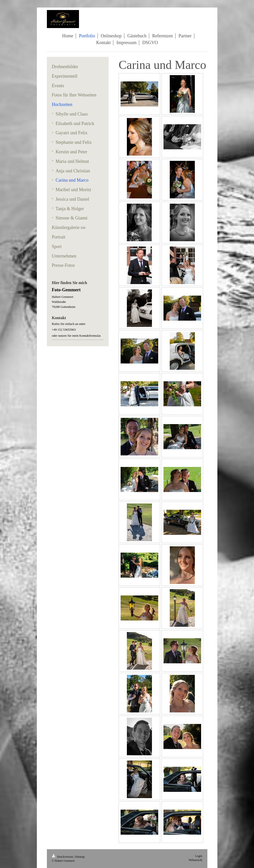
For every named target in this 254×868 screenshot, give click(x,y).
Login (199, 856)
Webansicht (195, 860)
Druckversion (63, 857)
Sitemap (80, 857)
